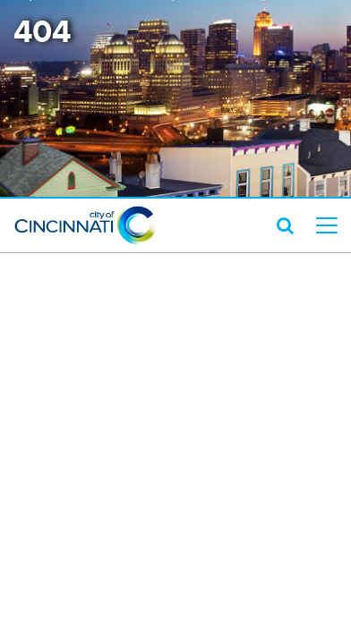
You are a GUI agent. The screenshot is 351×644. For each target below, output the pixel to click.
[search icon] (285, 225)
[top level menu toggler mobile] (327, 225)
